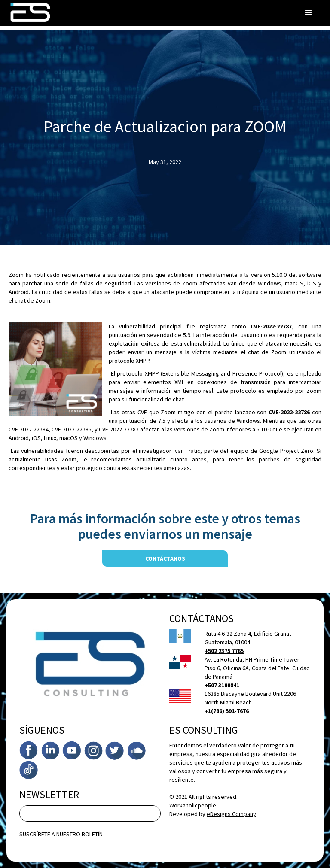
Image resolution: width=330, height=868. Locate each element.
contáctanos (165, 558)
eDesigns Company (231, 814)
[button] (309, 13)
